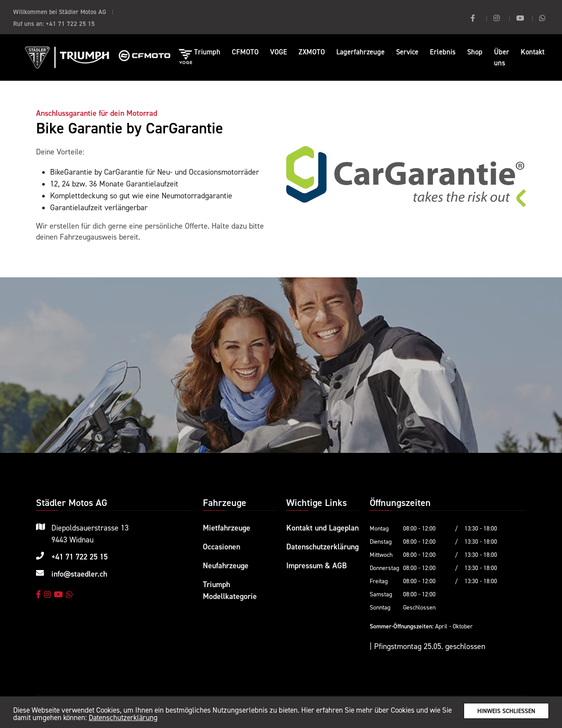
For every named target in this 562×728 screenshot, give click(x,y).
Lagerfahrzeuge (360, 52)
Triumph (207, 52)
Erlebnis (443, 52)
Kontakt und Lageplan (322, 528)
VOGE (279, 52)
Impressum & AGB (317, 565)
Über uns (502, 57)
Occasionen (222, 547)
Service (407, 52)
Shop (475, 52)
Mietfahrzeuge (227, 528)
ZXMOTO (312, 52)
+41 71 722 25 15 (70, 23)
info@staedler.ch (79, 574)
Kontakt (533, 52)
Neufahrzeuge (226, 565)
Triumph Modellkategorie (230, 590)
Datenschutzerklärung (123, 718)
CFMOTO (245, 52)
